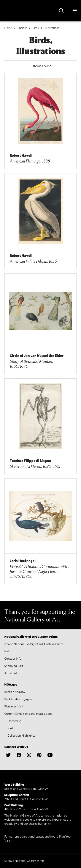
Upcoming (14, 721)
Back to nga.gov (15, 692)
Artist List (11, 673)
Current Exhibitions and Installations (28, 714)
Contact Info (13, 658)
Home (8, 28)
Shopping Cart (14, 666)
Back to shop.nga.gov (18, 699)
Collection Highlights (21, 735)
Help (7, 651)
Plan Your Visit (14, 706)
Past (10, 728)
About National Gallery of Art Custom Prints (34, 644)
